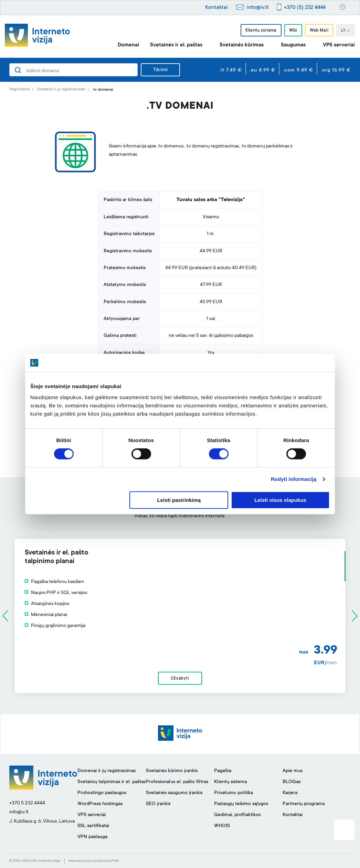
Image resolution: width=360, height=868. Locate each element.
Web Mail (319, 31)
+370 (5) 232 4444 (305, 8)
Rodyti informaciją (294, 479)
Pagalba (223, 771)
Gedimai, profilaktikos (237, 815)
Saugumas (293, 45)
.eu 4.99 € (262, 70)
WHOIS (222, 826)
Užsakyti (180, 679)
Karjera (290, 793)
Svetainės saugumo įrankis (174, 793)
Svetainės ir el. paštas (176, 45)
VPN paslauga (92, 837)
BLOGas (292, 782)
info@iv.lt (258, 8)
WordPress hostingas (100, 804)
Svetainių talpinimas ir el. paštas (112, 782)
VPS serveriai (339, 45)
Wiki (293, 31)
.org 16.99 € (336, 70)
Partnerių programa (304, 804)
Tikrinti (160, 70)
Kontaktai (216, 8)
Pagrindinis (19, 90)
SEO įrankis (158, 804)
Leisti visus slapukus (280, 500)
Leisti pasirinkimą (179, 500)
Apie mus (293, 771)
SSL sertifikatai (93, 826)
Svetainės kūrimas (242, 45)
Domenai (128, 45)
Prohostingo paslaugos (102, 793)
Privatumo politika (234, 793)
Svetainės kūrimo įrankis (172, 771)
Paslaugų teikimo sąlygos (241, 804)
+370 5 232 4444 (27, 803)
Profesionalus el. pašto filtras (177, 782)
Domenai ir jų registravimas (61, 90)
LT (346, 31)
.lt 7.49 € (231, 70)
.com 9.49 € (298, 70)
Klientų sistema (261, 31)
